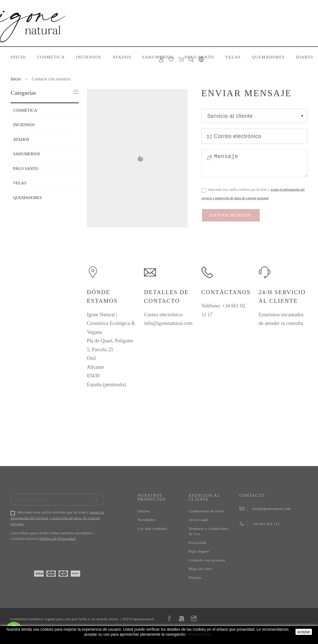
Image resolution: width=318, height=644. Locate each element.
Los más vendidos (152, 529)
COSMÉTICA (25, 110)
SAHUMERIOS (27, 154)
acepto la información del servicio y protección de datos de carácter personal (57, 518)
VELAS (20, 183)
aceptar (304, 632)
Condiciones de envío (206, 511)
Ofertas (144, 511)
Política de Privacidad (57, 539)
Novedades (147, 520)
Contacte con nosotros (207, 560)
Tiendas (195, 578)
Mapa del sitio (200, 569)
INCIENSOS (24, 125)
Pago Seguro (199, 551)
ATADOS (21, 139)
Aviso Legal (199, 520)
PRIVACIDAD (199, 634)
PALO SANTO (26, 169)
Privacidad (197, 543)
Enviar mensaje (231, 215)
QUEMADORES (27, 198)
